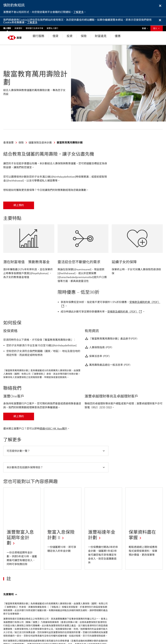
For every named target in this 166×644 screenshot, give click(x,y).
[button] (56, 425)
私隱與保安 (12, 631)
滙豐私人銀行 (52, 28)
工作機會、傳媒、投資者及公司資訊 (144, 618)
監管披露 (50, 631)
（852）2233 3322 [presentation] (101, 381)
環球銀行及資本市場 (34, 28)
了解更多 (78, 12)
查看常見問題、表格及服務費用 (103, 618)
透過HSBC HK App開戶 (53, 403)
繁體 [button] (146, 28)
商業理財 (18, 28)
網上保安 (39, 631)
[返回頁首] (10, 595)
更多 (58, 631)
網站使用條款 (26, 631)
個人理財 (7, 28)
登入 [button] (157, 28)
